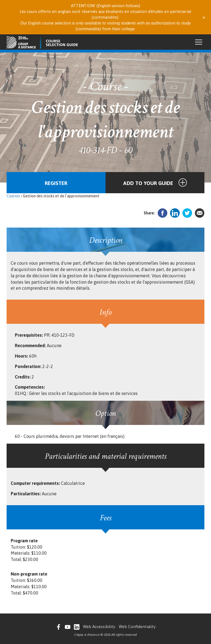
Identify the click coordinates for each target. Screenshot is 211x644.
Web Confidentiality (137, 627)
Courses (13, 196)
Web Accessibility (99, 627)
